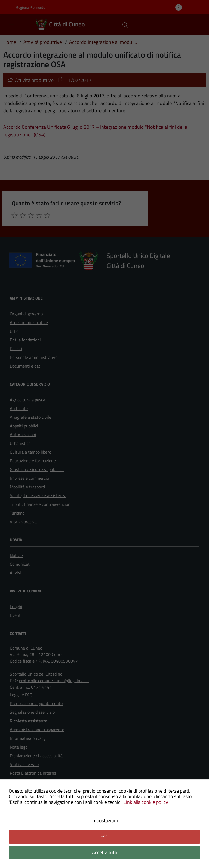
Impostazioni (105, 821)
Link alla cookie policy (146, 802)
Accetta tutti (105, 852)
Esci (104, 836)
